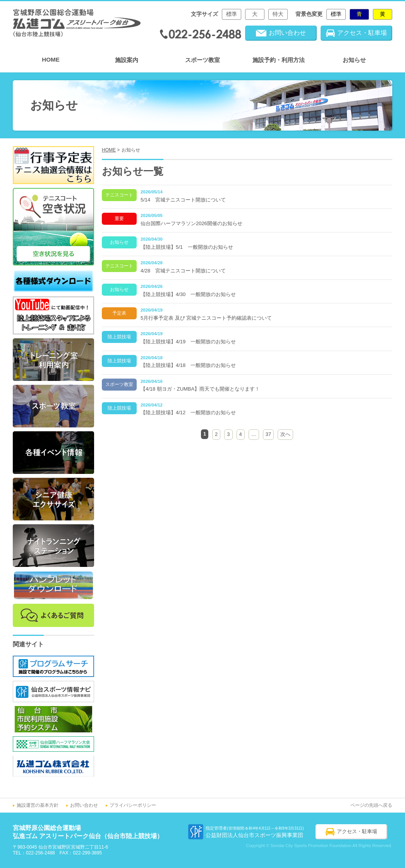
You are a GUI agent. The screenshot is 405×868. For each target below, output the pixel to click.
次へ (285, 434)
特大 (278, 14)
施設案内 (127, 60)
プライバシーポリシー (133, 805)
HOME (51, 59)
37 (268, 434)
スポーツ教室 (202, 60)
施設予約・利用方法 (279, 60)
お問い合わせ (84, 805)
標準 (232, 14)
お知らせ (354, 60)
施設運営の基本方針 (38, 805)
